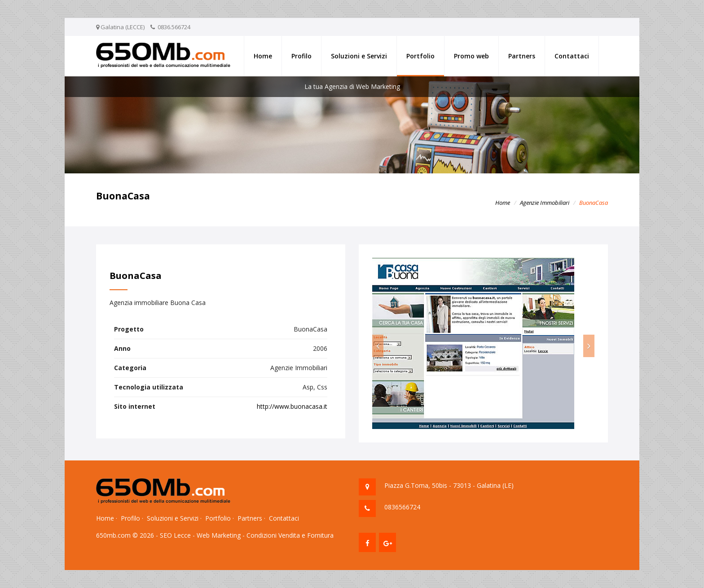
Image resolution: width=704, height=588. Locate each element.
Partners (522, 56)
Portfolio (420, 56)
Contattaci (572, 56)
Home (263, 56)
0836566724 (402, 507)
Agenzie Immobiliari (545, 203)
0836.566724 (174, 27)
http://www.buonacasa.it (292, 406)
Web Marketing (219, 535)
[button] (378, 346)
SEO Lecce (175, 535)
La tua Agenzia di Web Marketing (352, 86)
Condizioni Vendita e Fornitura (290, 535)
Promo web (471, 56)
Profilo (301, 56)
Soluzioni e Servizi (359, 56)
